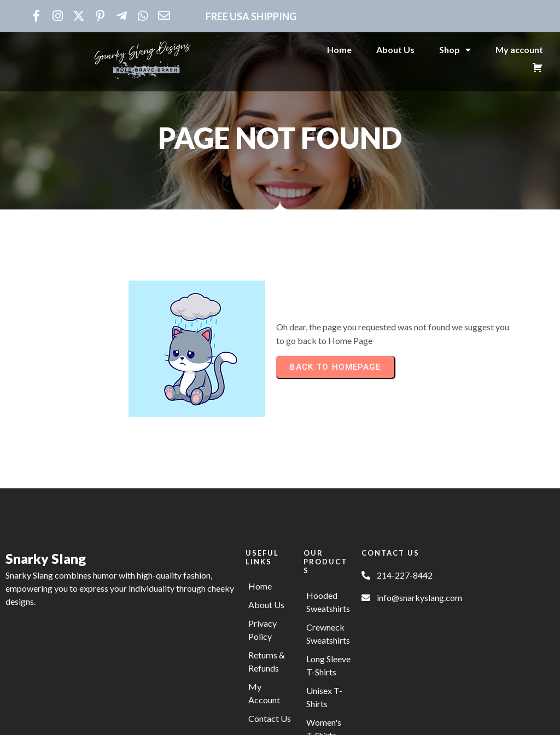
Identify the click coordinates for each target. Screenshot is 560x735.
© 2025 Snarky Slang (280, 720)
